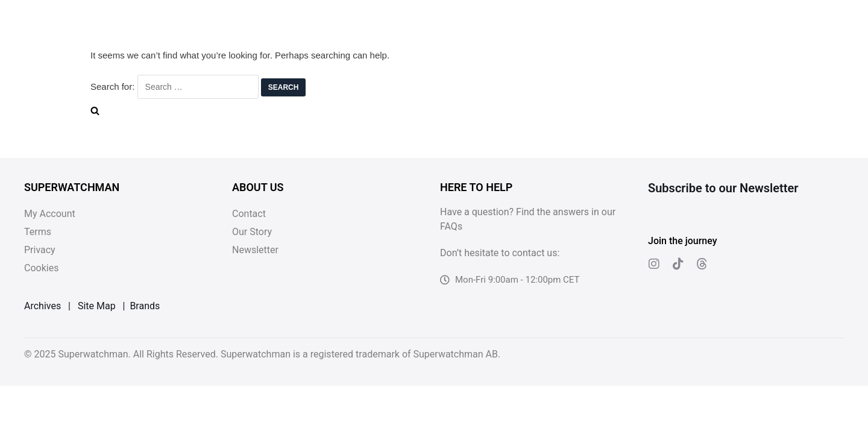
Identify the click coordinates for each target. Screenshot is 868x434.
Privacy (40, 250)
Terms (38, 232)
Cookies (41, 268)
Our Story (252, 232)
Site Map (97, 306)
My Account (50, 214)
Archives (42, 306)
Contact (249, 214)
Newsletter (255, 250)
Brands (145, 306)
